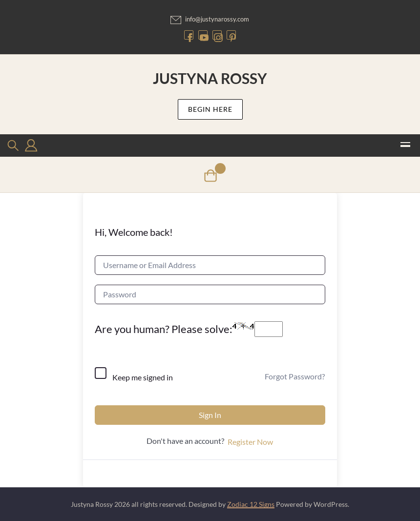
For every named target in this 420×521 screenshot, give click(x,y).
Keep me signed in (143, 377)
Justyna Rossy (210, 78)
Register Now (250, 442)
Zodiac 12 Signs (251, 504)
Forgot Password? (295, 376)
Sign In (210, 415)
